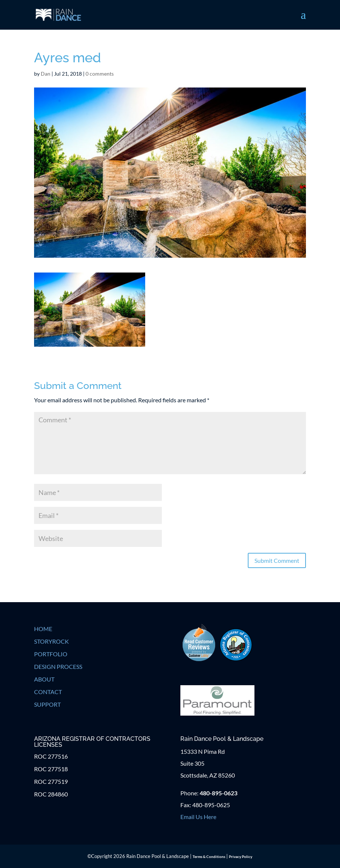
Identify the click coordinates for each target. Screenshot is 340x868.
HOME (43, 629)
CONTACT (48, 692)
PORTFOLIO (51, 654)
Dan (46, 74)
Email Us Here (198, 817)
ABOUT (44, 679)
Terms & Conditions (209, 857)
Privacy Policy (241, 857)
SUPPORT (47, 704)
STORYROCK (51, 641)
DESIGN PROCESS (58, 666)
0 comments (100, 74)
